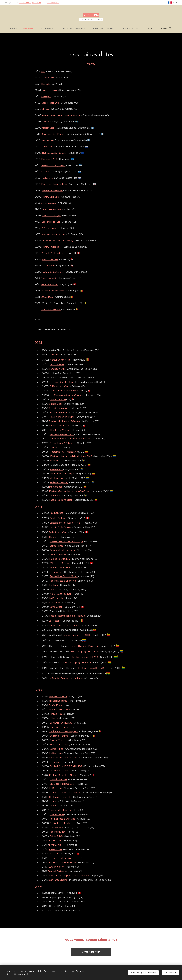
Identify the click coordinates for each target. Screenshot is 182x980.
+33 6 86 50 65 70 (53, 2)
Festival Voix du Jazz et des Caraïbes (69, 491)
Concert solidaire (58, 880)
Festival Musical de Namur (63, 775)
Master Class (48, 128)
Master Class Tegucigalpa (53, 166)
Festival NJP (56, 841)
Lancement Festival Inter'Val (65, 523)
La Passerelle (56, 598)
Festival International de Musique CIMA (71, 456)
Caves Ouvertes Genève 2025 (66, 391)
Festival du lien (58, 832)
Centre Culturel (58, 518)
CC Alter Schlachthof (51, 309)
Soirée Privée (56, 546)
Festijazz (54, 585)
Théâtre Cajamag (59, 482)
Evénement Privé (49, 159)
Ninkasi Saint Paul (59, 701)
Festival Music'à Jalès (52, 247)
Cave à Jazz (56, 607)
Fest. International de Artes (54, 184)
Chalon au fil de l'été (60, 797)
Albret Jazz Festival (60, 594)
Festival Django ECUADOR (77, 635)
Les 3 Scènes (57, 364)
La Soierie (54, 355)
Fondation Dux (57, 369)
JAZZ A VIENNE (58, 413)
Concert (46, 122)
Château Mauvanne (50, 228)
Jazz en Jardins (49, 203)
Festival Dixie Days (51, 197)
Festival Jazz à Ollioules (62, 443)
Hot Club (45, 84)
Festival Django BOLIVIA (85, 657)
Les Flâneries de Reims (62, 417)
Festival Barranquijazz (61, 500)
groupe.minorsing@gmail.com (30, 2)
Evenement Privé (59, 727)
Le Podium (55, 762)
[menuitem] (15, 28)
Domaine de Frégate (52, 216)
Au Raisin (54, 854)
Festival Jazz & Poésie (52, 191)
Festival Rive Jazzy (59, 426)
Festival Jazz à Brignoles (63, 581)
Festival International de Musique (67, 616)
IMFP (43, 72)
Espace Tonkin (58, 740)
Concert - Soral (58, 399)
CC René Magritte (59, 736)
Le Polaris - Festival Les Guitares (66, 678)
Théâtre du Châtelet (60, 710)
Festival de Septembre (53, 272)
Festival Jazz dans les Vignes (64, 625)
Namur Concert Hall (60, 360)
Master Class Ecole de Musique (66, 541)
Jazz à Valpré (48, 78)
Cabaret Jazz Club (50, 103)
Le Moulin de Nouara (52, 209)
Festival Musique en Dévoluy (65, 421)
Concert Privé (57, 814)
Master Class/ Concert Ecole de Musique (61, 115)
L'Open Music (47, 297)
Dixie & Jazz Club (58, 532)
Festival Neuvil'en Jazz (62, 434)
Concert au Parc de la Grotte (64, 793)
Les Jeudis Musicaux (61, 810)
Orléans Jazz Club (59, 386)
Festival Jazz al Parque (62, 474)
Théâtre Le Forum (49, 284)
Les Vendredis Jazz (51, 222)
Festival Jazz (56, 513)
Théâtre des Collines (61, 568)
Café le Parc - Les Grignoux (64, 731)
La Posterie (55, 621)
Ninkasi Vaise (57, 714)
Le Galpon (46, 97)
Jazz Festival (47, 140)
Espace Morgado (49, 278)
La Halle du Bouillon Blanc (52, 291)
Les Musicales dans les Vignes (66, 395)
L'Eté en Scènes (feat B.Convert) (57, 241)
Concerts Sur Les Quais (52, 253)
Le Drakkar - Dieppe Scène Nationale (69, 875)
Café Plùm (55, 603)
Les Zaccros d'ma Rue (62, 784)
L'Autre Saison (56, 867)
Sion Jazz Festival (50, 259)
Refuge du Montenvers (62, 550)
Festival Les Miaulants (62, 823)
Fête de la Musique (59, 408)
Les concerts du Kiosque (62, 758)
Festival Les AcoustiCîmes (64, 576)
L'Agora (54, 718)
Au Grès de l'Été (58, 779)
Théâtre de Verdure (60, 430)
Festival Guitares (57, 871)
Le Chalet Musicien (60, 771)
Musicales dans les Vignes (53, 234)
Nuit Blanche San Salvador (54, 153)
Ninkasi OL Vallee (59, 744)
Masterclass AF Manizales (64, 452)
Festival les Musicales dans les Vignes (70, 439)
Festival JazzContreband (63, 862)
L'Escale (46, 109)
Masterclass (57, 461)
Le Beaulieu (55, 404)
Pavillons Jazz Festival (61, 382)
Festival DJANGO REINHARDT (66, 766)
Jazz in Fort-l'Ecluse (61, 527)
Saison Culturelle (50, 90)
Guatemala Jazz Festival (53, 134)
